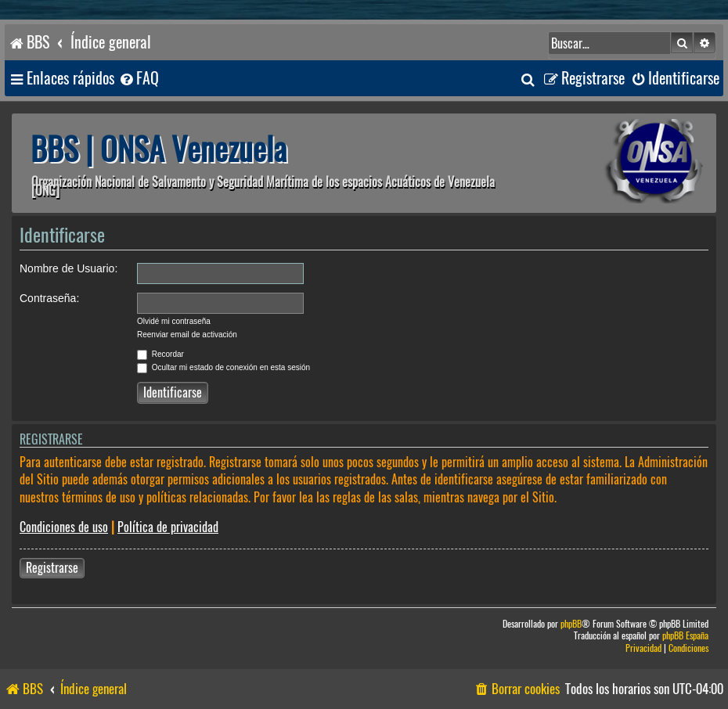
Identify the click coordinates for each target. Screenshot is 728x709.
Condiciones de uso (64, 527)
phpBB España (685, 636)
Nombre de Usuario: (68, 268)
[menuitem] (139, 79)
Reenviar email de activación (187, 335)
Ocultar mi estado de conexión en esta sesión (223, 367)
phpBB (571, 624)
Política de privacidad (168, 527)
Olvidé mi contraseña (174, 321)
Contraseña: (49, 298)
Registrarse (52, 568)
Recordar (160, 354)
